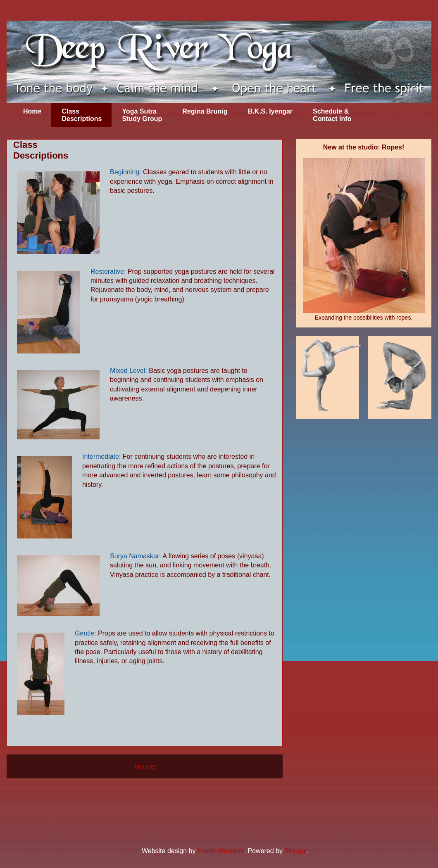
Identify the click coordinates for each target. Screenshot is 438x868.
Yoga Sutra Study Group (142, 115)
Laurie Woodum (221, 851)
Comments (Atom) (165, 798)
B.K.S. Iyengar (270, 111)
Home (32, 111)
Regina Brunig (205, 111)
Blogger (295, 851)
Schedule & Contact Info (332, 115)
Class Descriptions (82, 115)
